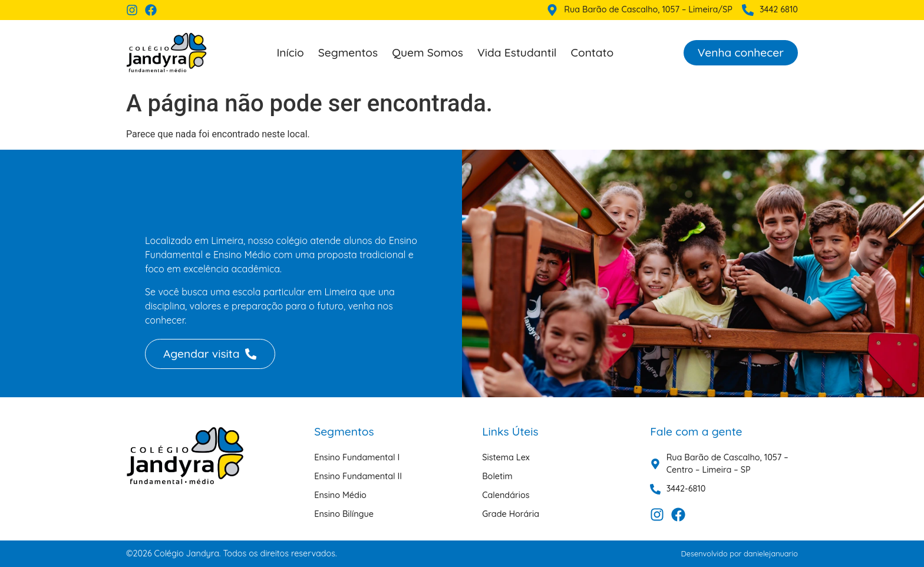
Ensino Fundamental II (358, 476)
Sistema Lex (506, 457)
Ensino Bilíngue (344, 514)
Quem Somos (428, 52)
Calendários (506, 495)
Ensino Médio (340, 495)
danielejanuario (771, 553)
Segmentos (348, 52)
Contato (593, 52)
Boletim (497, 476)
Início (290, 52)
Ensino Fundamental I (357, 457)
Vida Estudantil (517, 52)
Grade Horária (511, 514)
